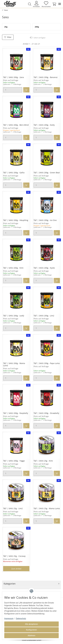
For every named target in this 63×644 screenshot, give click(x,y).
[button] (30, 4)
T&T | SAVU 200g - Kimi (13, 268)
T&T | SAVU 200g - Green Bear (47, 173)
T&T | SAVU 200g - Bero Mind (16, 125)
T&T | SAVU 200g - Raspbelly (16, 413)
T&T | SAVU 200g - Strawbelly (46, 413)
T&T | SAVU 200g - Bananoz (46, 77)
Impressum (9, 618)
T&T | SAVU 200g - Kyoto (44, 268)
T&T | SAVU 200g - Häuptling (16, 220)
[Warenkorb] (54, 4)
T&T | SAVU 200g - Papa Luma (47, 363)
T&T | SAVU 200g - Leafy (14, 316)
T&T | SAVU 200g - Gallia (14, 173)
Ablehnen (32, 636)
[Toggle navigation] (60, 4)
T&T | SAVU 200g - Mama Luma (14, 365)
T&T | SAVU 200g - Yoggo (14, 461)
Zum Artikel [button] (16, 569)
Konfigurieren (32, 630)
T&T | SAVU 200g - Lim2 (44, 316)
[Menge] (13, 90)
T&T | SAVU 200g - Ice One (45, 220)
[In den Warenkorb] (26, 90)
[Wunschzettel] (46, 4)
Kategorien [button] (10, 584)
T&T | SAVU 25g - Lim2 (13, 509)
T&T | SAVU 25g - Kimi (43, 461)
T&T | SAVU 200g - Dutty (44, 125)
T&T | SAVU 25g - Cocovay (14, 556)
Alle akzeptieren (32, 624)
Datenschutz (21, 618)
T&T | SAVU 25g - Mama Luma (47, 509)
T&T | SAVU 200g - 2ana (13, 77)
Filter (8, 37)
